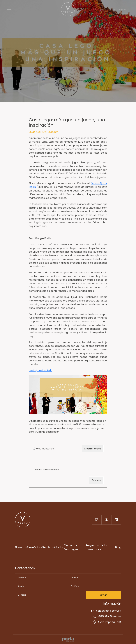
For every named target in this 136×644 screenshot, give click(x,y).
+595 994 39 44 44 (107, 616)
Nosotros (21, 547)
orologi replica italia (41, 370)
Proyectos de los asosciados (97, 547)
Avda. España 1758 (107, 622)
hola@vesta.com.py (106, 611)
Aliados (59, 547)
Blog (118, 547)
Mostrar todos (93, 449)
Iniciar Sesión (99, 9)
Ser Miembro (119, 9)
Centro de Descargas (71, 547)
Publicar (96, 480)
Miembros (47, 547)
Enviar (103, 595)
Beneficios (34, 547)
